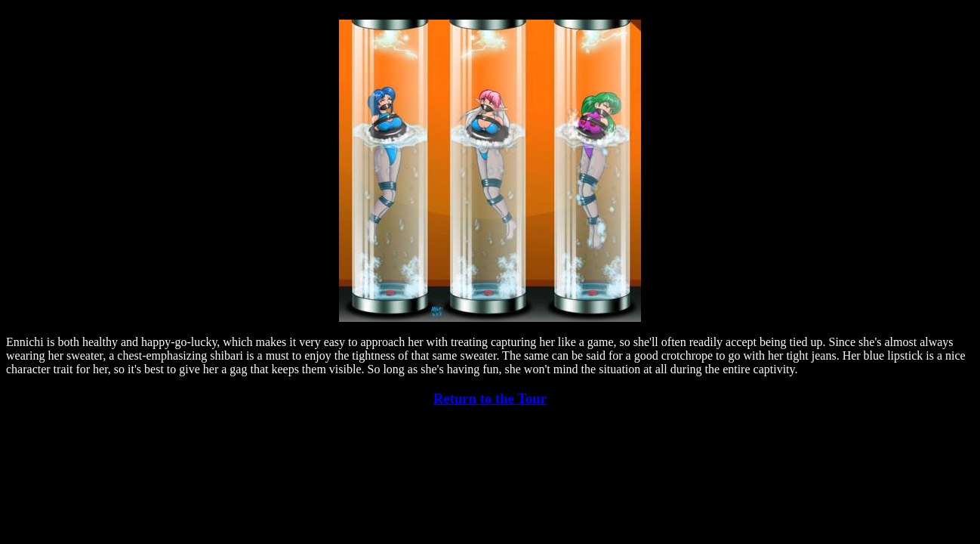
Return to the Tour (490, 399)
